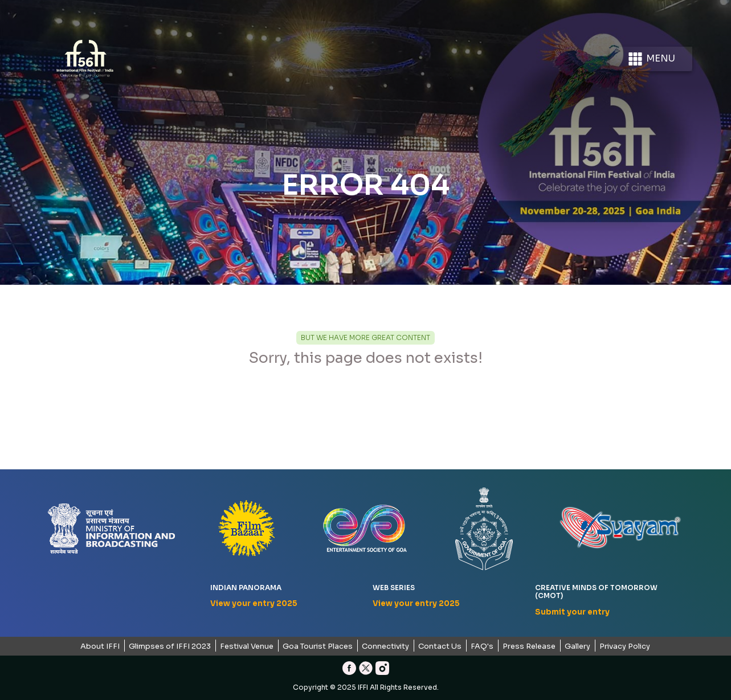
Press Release (529, 646)
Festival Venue (247, 646)
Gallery (577, 646)
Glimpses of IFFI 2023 (170, 646)
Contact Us (440, 646)
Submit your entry (572, 612)
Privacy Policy (625, 646)
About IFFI (100, 646)
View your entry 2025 (254, 603)
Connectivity (385, 646)
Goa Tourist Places (318, 646)
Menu (651, 59)
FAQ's (482, 646)
